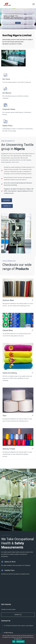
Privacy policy (20, 642)
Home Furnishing (10, 373)
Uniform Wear (8, 300)
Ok (14, 642)
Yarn (5, 416)
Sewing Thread (9, 449)
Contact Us (18, 615)
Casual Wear (8, 330)
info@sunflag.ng (8, 633)
